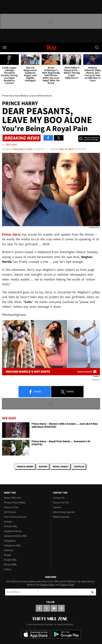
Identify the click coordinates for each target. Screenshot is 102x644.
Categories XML (12, 545)
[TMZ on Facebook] (39, 608)
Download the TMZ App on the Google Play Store (66, 634)
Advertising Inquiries (64, 512)
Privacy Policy (47, 585)
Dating (43, 467)
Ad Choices (10, 512)
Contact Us (59, 498)
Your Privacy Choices (15, 517)
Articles (8, 522)
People (8, 555)
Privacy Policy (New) (15, 503)
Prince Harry (25, 467)
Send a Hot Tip (61, 503)
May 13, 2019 (66, 149)
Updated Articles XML (15, 536)
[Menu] (5, 47)
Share (35, 392)
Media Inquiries (61, 517)
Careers (57, 507)
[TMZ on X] (47, 608)
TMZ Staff (11, 145)
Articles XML (11, 526)
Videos (8, 569)
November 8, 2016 (23, 149)
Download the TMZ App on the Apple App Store (36, 634)
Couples (79, 467)
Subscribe (93, 592)
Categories (10, 541)
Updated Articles (13, 531)
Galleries (9, 550)
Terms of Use (11, 507)
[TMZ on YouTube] (54, 608)
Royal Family (60, 467)
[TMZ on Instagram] (61, 608)
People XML (10, 560)
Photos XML (10, 565)
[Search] (97, 47)
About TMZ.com (13, 498)
